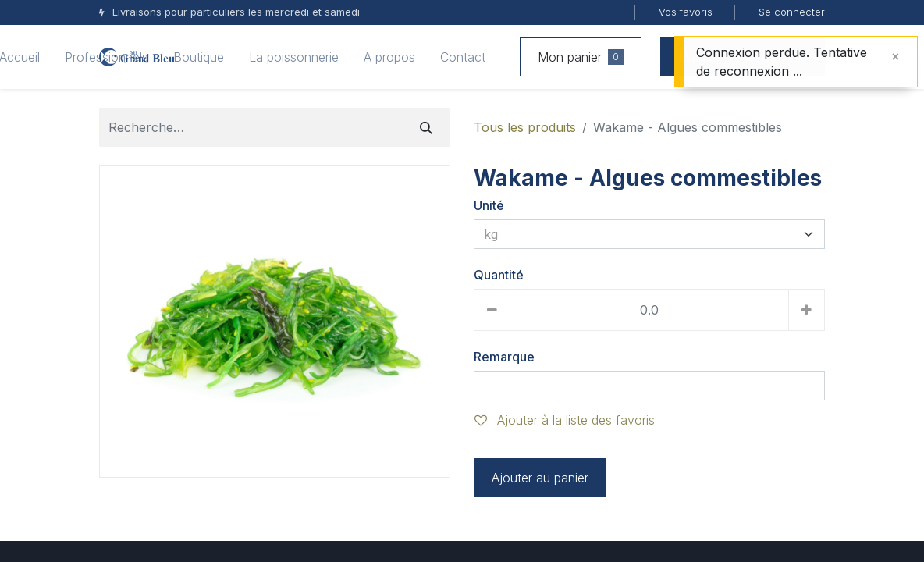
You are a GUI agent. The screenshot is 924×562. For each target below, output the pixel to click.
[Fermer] (896, 56)
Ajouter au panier (540, 478)
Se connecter (792, 12)
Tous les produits (525, 127)
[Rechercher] (426, 127)
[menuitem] (107, 57)
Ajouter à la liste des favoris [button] (565, 420)
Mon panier (581, 57)
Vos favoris (686, 12)
